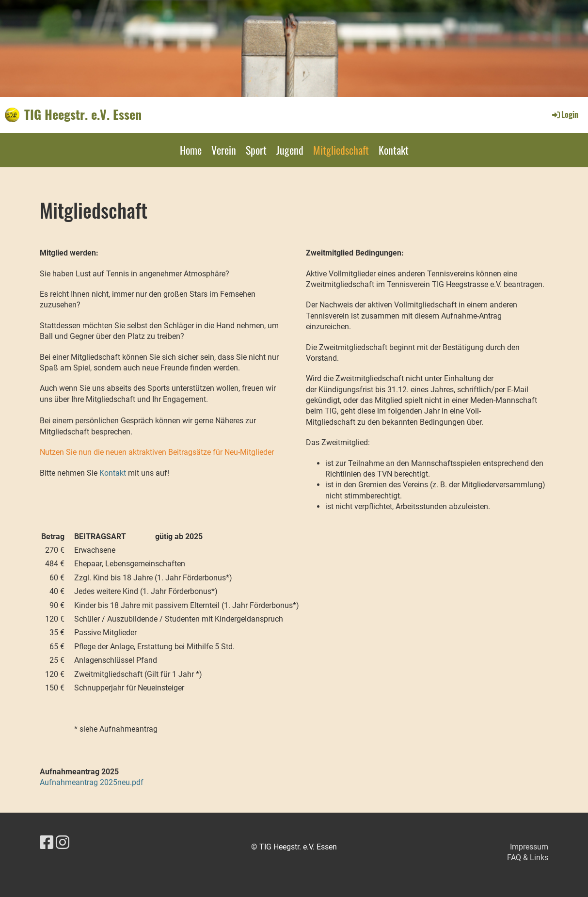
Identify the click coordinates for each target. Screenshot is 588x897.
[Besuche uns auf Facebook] (47, 843)
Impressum (529, 847)
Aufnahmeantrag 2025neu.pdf (92, 782)
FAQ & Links (528, 857)
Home (191, 150)
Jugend (290, 150)
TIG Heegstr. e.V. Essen (83, 114)
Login (564, 114)
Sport (256, 150)
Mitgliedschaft (341, 150)
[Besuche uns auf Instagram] (63, 843)
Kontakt (394, 150)
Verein (224, 150)
